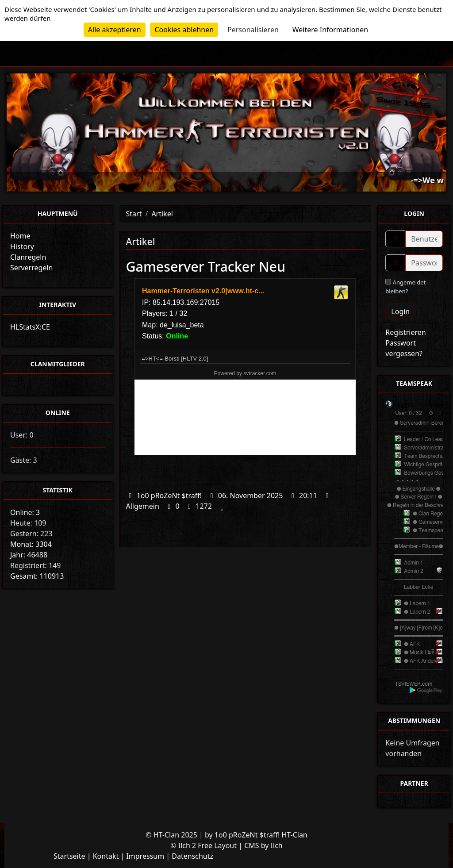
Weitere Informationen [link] (330, 30)
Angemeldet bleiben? (405, 287)
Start (134, 214)
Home (20, 236)
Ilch (277, 845)
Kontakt (106, 856)
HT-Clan (294, 835)
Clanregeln (28, 257)
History (22, 246)
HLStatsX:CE (30, 327)
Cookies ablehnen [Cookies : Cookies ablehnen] (184, 30)
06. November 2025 (251, 495)
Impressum (145, 856)
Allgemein (143, 506)
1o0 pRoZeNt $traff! (169, 495)
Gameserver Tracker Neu (206, 266)
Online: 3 (25, 512)
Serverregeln (31, 268)
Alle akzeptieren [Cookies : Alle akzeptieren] (115, 30)
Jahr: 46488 (29, 555)
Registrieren (405, 332)
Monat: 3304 (31, 544)
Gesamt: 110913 (37, 576)
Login (400, 311)
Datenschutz (192, 856)
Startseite (69, 856)
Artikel (162, 214)
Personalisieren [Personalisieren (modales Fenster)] (253, 30)
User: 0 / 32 (408, 413)
